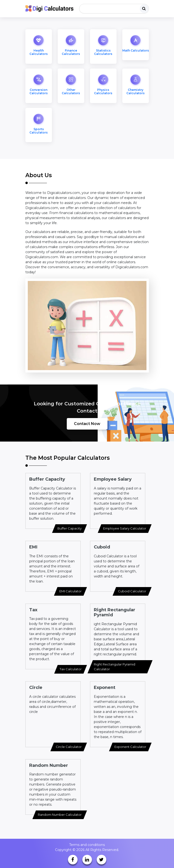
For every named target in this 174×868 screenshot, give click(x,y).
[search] (144, 9)
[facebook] (73, 860)
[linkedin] (87, 860)
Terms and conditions (87, 845)
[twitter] (101, 860)
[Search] (114, 9)
